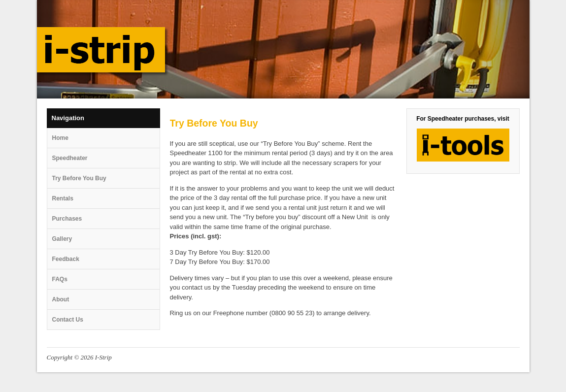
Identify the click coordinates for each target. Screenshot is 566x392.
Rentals (63, 198)
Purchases (67, 219)
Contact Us (68, 320)
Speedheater (70, 158)
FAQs (60, 279)
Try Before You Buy (79, 178)
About (61, 299)
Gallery (62, 239)
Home (60, 138)
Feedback (66, 259)
